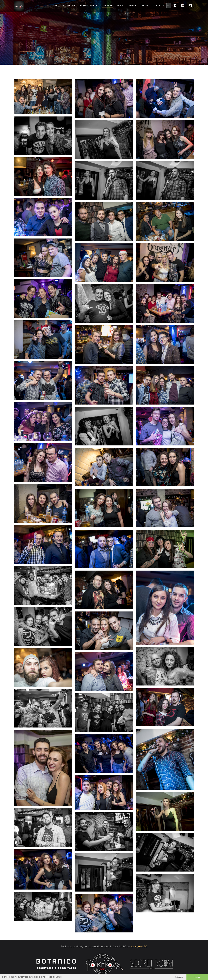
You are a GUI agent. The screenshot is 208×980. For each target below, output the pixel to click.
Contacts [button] (158, 5)
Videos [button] (144, 5)
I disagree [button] (179, 977)
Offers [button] (94, 5)
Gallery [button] (108, 5)
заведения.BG (139, 946)
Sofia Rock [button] (69, 5)
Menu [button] (83, 5)
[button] (175, 5)
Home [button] (55, 5)
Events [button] (132, 5)
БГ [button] (169, 6)
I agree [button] (197, 977)
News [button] (120, 5)
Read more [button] (58, 977)
